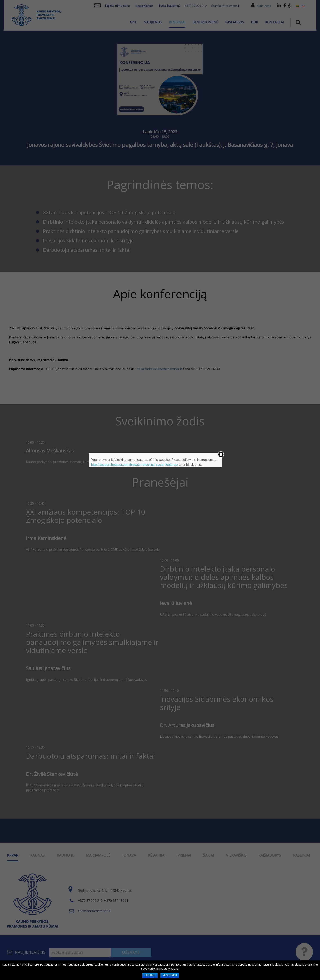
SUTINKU (150, 975)
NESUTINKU (170, 975)
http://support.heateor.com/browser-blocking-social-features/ (135, 465)
